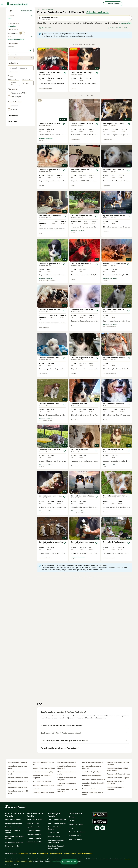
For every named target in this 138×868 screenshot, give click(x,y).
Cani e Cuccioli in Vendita (14, 815)
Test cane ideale (75, 839)
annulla (29, 47)
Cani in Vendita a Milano (57, 819)
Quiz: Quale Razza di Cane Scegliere (56, 841)
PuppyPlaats (43, 853)
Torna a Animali (14, 15)
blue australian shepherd (92, 776)
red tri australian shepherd (93, 762)
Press (71, 828)
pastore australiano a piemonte (115, 788)
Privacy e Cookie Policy (23, 861)
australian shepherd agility (43, 772)
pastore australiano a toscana (119, 774)
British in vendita (33, 823)
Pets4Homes (23, 853)
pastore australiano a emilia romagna (118, 763)
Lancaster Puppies (85, 853)
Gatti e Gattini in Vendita (35, 815)
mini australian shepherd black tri (92, 767)
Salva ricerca (45, 28)
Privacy (72, 821)
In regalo (25, 30)
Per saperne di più (124, 23)
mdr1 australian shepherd (42, 781)
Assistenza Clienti (76, 824)
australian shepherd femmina (94, 779)
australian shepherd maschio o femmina (93, 784)
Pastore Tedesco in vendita (13, 832)
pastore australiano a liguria (118, 778)
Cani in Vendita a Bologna (54, 828)
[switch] (22, 43)
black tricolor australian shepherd (67, 779)
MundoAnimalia (56, 853)
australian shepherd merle (18, 778)
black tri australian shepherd (44, 768)
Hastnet (33, 853)
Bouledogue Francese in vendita (14, 837)
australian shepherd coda (18, 787)
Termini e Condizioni (77, 832)
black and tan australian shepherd (42, 777)
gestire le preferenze (59, 861)
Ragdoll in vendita (33, 827)
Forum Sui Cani (54, 833)
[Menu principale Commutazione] (2, 4)
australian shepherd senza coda (18, 782)
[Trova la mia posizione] (30, 106)
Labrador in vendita (13, 827)
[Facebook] (97, 828)
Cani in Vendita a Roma (57, 823)
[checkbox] (9, 58)
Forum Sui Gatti (54, 836)
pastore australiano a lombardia (115, 782)
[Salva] (65, 73)
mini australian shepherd (17, 762)
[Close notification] (129, 34)
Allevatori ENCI (75, 836)
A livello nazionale (97, 12)
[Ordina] (119, 28)
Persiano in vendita (34, 838)
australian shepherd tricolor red (43, 763)
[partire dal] (14, 139)
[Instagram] (103, 828)
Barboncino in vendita (13, 823)
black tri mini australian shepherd (67, 767)
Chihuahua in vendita (13, 819)
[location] (21, 106)
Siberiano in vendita (34, 842)
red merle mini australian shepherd (67, 790)
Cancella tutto (27, 11)
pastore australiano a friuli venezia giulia (117, 769)
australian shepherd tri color (44, 785)
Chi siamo (73, 817)
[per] (28, 139)
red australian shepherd (67, 762)
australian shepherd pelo (92, 772)
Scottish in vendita (34, 834)
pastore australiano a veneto (93, 789)
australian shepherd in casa (43, 793)
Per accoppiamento (17, 35)
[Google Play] (100, 815)
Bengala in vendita (34, 831)
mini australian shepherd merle (67, 773)
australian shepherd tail (42, 789)
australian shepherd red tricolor (17, 773)
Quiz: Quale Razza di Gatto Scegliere (56, 847)
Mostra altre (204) (26, 95)
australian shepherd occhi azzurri (18, 792)
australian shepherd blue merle (17, 767)
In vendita (13, 30)
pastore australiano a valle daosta (93, 794)
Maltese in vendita (12, 846)
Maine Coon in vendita (35, 819)
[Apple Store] (100, 821)
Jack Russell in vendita (14, 842)
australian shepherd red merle (67, 785)
